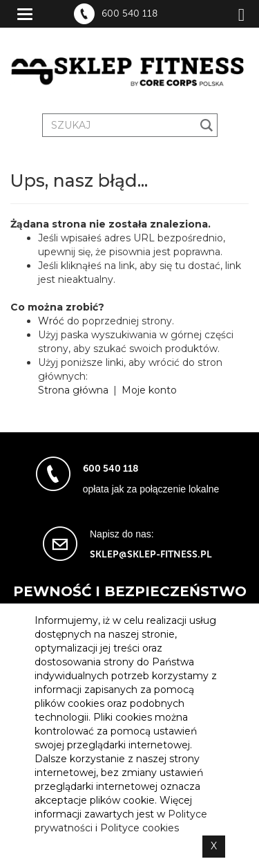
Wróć (51, 321)
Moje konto (149, 390)
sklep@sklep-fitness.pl (151, 554)
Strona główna (73, 390)
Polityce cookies (140, 828)
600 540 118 (129, 14)
